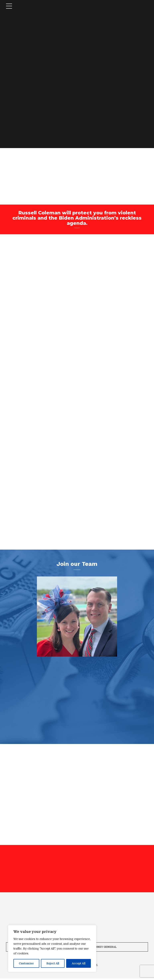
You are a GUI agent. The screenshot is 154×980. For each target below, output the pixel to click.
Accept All (79, 963)
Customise (26, 963)
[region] (52, 949)
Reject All (53, 963)
